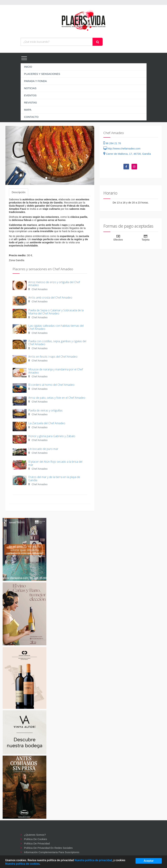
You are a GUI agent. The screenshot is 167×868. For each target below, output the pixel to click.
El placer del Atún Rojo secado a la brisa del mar (55, 463)
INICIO (28, 67)
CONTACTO (31, 117)
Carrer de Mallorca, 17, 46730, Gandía (127, 154)
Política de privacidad (37, 843)
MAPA (28, 110)
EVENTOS (30, 95)
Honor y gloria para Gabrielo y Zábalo (52, 436)
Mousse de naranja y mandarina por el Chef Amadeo (56, 371)
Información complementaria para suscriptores (52, 852)
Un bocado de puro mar (43, 449)
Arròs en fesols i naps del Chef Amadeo (53, 357)
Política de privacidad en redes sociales (48, 848)
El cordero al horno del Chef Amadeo (51, 385)
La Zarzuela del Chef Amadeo (47, 423)
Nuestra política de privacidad (93, 860)
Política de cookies (36, 839)
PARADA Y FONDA (35, 81)
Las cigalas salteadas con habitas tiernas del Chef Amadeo (56, 327)
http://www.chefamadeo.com (122, 148)
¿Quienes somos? (35, 835)
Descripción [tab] (19, 192)
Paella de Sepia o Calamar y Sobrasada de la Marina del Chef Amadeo (56, 312)
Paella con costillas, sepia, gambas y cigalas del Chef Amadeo (57, 343)
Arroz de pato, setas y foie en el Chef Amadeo (57, 398)
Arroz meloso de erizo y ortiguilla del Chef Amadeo (54, 284)
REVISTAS (31, 103)
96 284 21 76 (112, 143)
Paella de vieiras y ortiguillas (45, 410)
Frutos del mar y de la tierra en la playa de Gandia (54, 479)
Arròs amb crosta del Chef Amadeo (50, 297)
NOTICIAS (30, 88)
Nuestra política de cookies (22, 864)
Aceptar (149, 861)
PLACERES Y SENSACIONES (42, 74)
